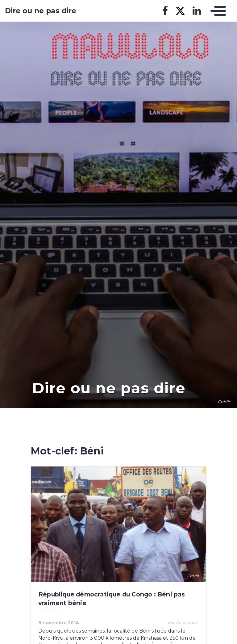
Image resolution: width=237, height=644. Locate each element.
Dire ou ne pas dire (41, 11)
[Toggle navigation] (217, 11)
